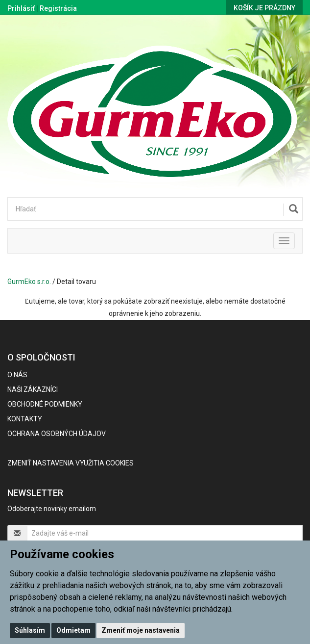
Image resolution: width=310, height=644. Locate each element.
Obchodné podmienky (45, 404)
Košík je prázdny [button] (264, 8)
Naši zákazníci (33, 389)
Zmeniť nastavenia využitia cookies (71, 463)
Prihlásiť (21, 8)
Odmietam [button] (73, 630)
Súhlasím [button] (30, 630)
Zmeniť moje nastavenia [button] (141, 630)
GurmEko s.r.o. (29, 282)
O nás (17, 375)
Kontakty (25, 419)
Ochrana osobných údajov (57, 434)
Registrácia (58, 8)
